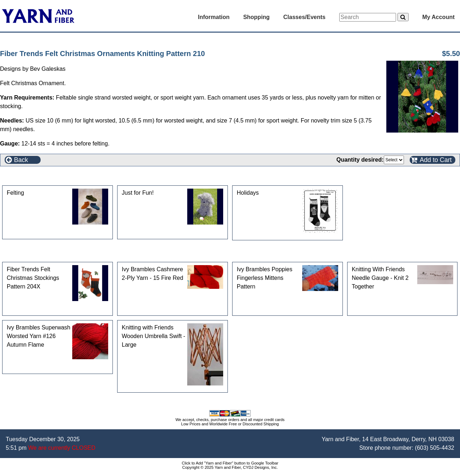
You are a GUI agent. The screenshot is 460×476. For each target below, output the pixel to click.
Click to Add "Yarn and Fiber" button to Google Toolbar (230, 463)
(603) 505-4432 (435, 448)
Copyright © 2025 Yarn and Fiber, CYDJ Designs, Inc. (230, 467)
